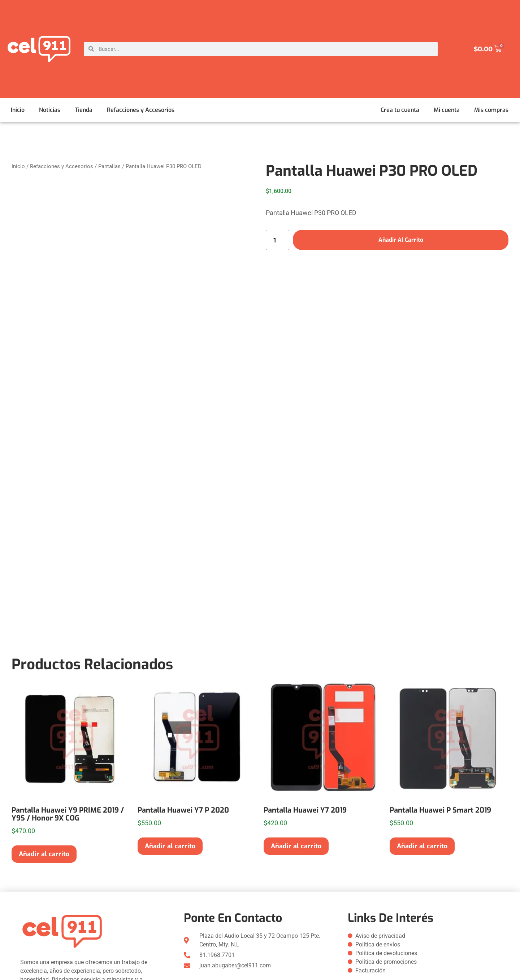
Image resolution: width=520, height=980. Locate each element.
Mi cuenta (447, 110)
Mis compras (491, 110)
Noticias (50, 110)
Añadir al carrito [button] (44, 854)
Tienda (84, 110)
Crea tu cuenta (400, 110)
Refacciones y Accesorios (141, 110)
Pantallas (109, 166)
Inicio (18, 110)
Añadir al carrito (401, 240)
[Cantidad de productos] (278, 240)
